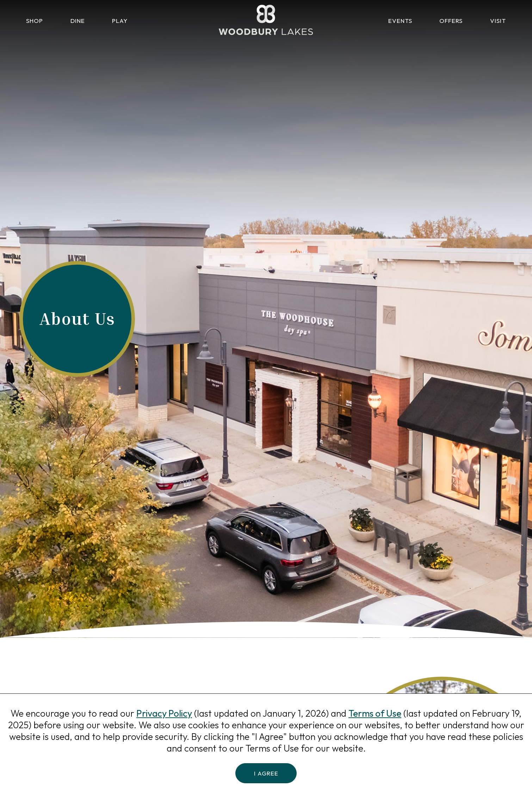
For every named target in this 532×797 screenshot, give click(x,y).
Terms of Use (375, 713)
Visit (498, 21)
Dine (78, 21)
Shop (35, 21)
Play (120, 21)
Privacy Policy (164, 713)
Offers (451, 21)
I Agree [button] (266, 773)
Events (400, 21)
